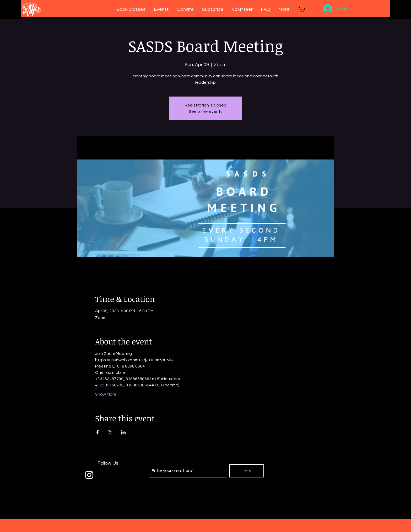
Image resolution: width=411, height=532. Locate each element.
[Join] (247, 471)
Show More (106, 394)
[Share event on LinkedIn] (123, 432)
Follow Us (108, 463)
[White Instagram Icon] (89, 475)
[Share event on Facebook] (98, 432)
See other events (206, 111)
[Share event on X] (110, 432)
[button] (302, 8)
